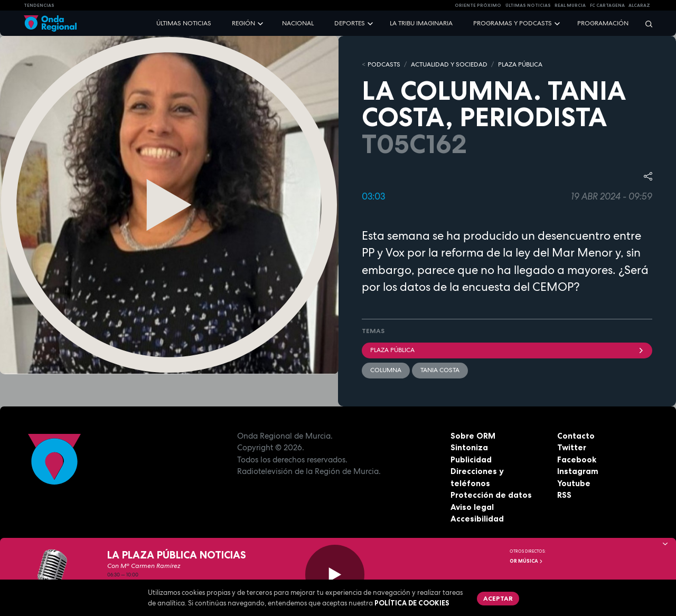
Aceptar (498, 598)
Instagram (578, 471)
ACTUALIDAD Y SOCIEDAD (449, 64)
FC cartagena (607, 5)
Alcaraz (639, 5)
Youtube (574, 483)
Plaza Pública (507, 350)
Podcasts (384, 64)
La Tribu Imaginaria (421, 23)
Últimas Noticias (528, 5)
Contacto (576, 436)
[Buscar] (645, 23)
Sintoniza (469, 447)
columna (386, 370)
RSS (564, 495)
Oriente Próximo (478, 5)
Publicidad (471, 459)
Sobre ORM (473, 436)
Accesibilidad (477, 519)
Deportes (350, 23)
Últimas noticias (184, 23)
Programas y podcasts (513, 23)
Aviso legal (472, 507)
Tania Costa (440, 370)
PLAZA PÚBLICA (520, 64)
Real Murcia (570, 5)
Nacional (298, 23)
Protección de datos (491, 495)
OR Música (527, 561)
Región (243, 23)
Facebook (577, 459)
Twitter (572, 447)
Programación (603, 23)
